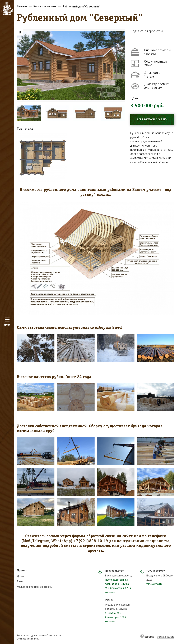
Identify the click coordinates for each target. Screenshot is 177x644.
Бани (20, 581)
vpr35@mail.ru (154, 584)
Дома (20, 576)
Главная (22, 6)
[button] (43, 158)
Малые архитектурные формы (35, 587)
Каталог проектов (45, 6)
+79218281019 (156, 571)
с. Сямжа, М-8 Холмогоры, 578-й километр (116, 617)
